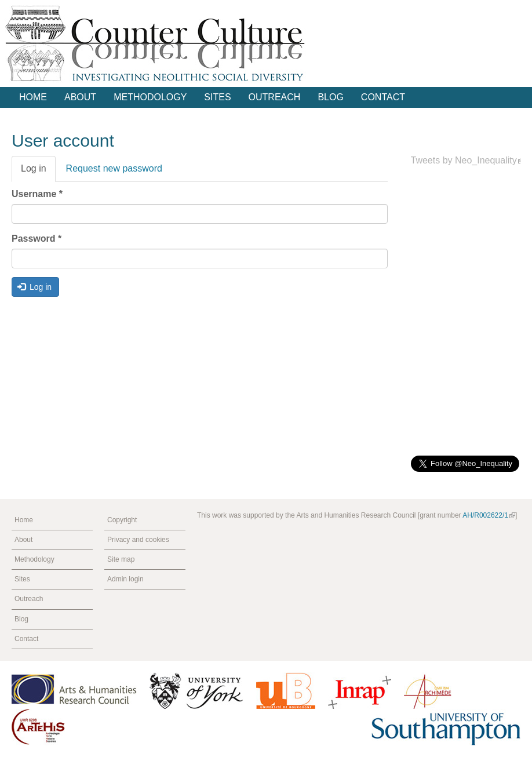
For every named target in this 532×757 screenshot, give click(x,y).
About (80, 97)
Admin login (125, 579)
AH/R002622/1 (489, 515)
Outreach (275, 97)
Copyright (122, 520)
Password (37, 239)
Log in (38, 172)
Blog (330, 97)
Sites (217, 97)
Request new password (114, 168)
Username (37, 194)
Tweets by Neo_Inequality (467, 160)
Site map (121, 559)
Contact (383, 97)
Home (33, 97)
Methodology (150, 97)
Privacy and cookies (138, 540)
